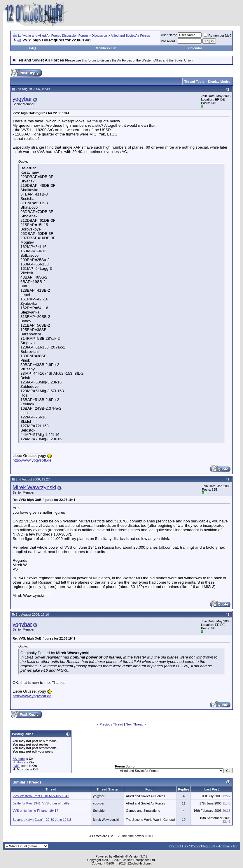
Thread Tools (194, 82)
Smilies (18, 762)
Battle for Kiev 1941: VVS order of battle (41, 803)
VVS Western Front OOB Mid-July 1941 (41, 796)
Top (236, 846)
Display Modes (219, 82)
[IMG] (16, 766)
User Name (169, 35)
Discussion (99, 36)
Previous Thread (112, 724)
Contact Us (178, 846)
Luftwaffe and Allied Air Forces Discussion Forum (53, 36)
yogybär (22, 99)
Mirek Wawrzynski (34, 487)
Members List (106, 48)
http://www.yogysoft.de (32, 460)
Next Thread (134, 724)
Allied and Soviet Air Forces (131, 36)
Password (168, 41)
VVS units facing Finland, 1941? (35, 811)
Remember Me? (217, 36)
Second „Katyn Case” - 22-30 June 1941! (42, 820)
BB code (19, 759)
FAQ (33, 48)
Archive (224, 846)
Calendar (195, 48)
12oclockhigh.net (202, 846)
